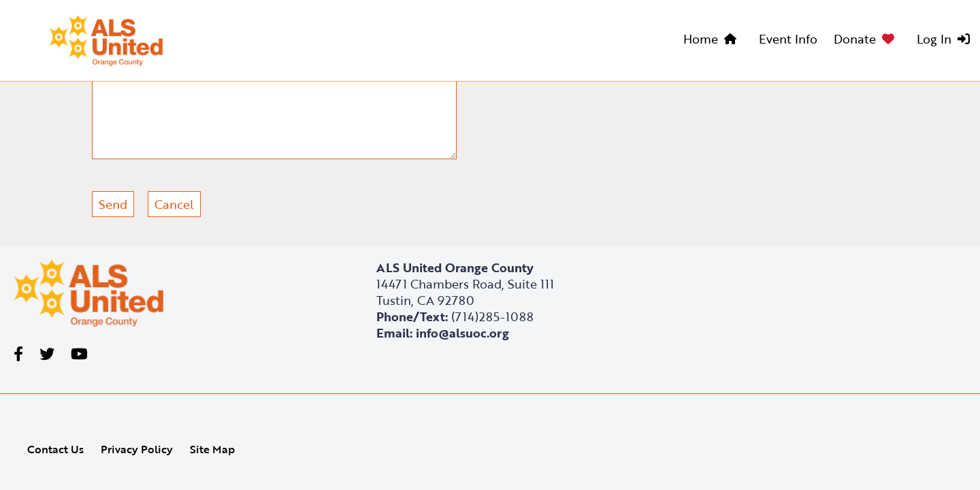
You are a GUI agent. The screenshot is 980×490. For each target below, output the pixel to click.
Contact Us (55, 449)
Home (701, 39)
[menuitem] (713, 41)
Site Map (212, 449)
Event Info (788, 39)
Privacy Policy (137, 449)
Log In (934, 39)
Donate (855, 39)
